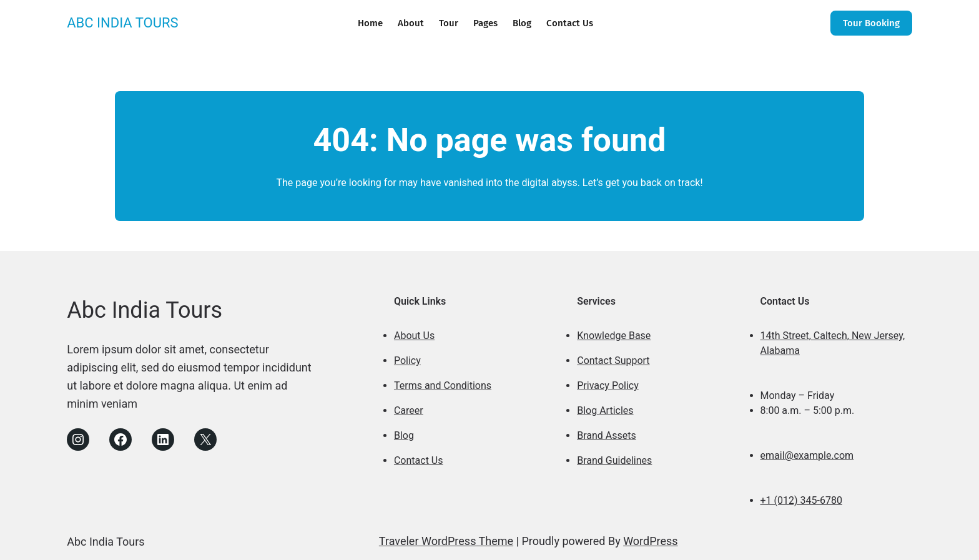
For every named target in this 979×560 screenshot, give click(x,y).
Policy (407, 361)
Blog (404, 435)
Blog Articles (605, 410)
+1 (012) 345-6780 (801, 500)
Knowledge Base (614, 336)
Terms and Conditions (443, 386)
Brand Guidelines (614, 460)
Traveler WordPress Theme (446, 541)
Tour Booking (871, 23)
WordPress (650, 541)
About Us (414, 336)
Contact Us (419, 460)
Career (409, 410)
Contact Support (613, 361)
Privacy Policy (608, 386)
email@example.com (807, 455)
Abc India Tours (122, 23)
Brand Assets (607, 435)
